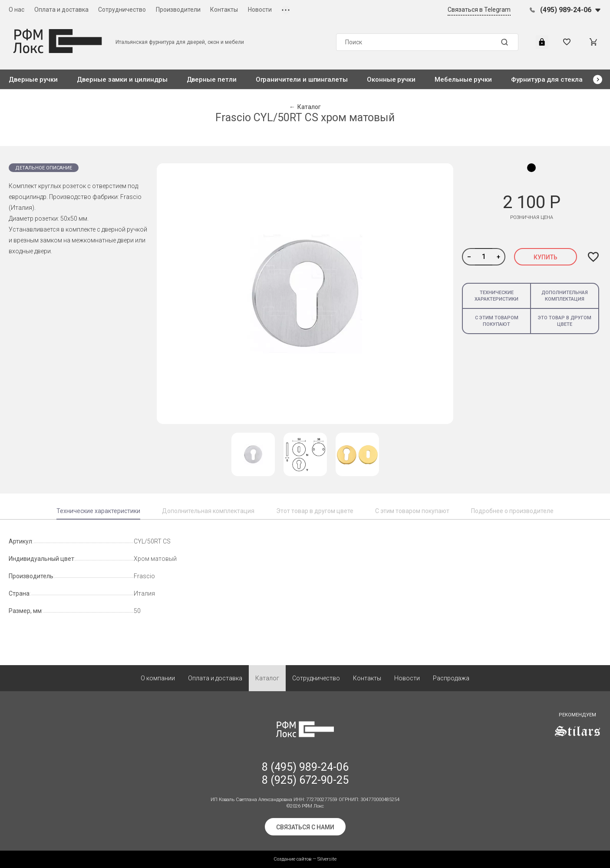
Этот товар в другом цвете (315, 511)
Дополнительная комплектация (565, 296)
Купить (546, 257)
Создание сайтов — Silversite (305, 859)
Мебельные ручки (463, 80)
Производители (178, 10)
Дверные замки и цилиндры (122, 80)
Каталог (267, 678)
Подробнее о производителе (512, 511)
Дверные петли (212, 80)
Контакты (224, 10)
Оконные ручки (391, 80)
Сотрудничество (122, 10)
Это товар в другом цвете (565, 321)
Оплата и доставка (61, 10)
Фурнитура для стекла (547, 80)
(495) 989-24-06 (566, 10)
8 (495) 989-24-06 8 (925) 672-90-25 (305, 774)
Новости (260, 10)
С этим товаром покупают (497, 321)
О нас (16, 10)
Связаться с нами (305, 827)
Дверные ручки (33, 80)
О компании (158, 678)
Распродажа (451, 678)
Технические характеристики (496, 296)
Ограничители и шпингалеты (302, 80)
